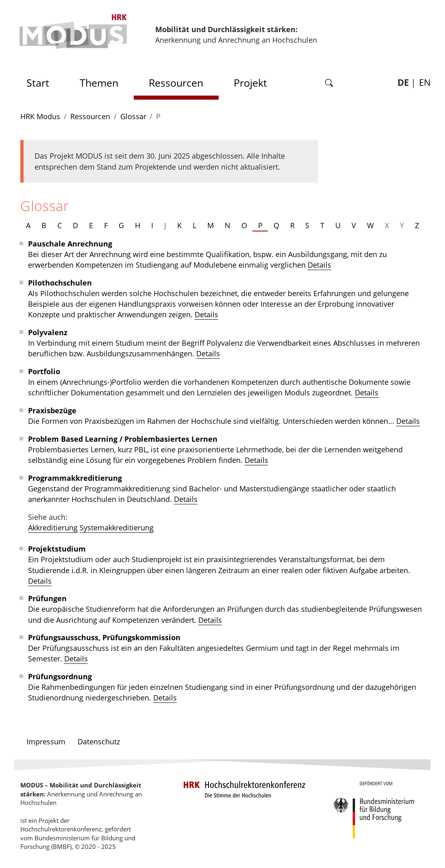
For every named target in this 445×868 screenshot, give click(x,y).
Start (41, 81)
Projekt (250, 83)
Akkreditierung (53, 528)
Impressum (46, 742)
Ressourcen (176, 83)
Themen (99, 83)
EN (425, 82)
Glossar (133, 116)
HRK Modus (40, 116)
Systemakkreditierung (117, 528)
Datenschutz (99, 742)
